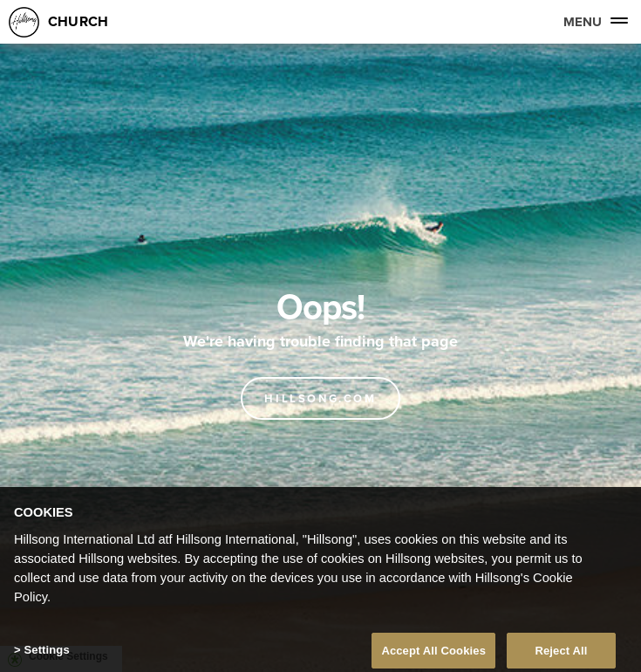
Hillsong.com (320, 398)
